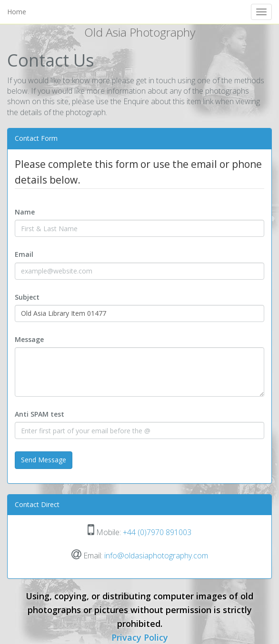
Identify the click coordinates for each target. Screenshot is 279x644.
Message (29, 339)
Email (24, 254)
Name (25, 212)
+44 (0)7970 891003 (157, 532)
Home (17, 12)
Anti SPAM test (40, 414)
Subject (27, 297)
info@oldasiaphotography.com (156, 556)
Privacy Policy (140, 637)
